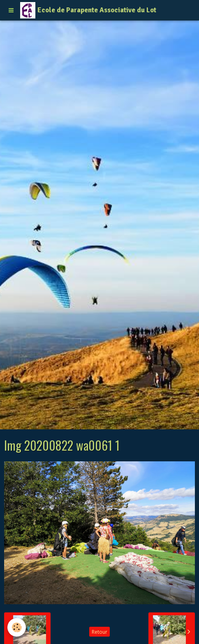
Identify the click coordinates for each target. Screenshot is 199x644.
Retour (99, 632)
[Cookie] (17, 627)
